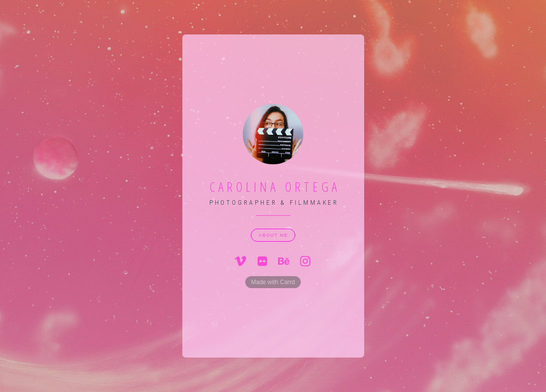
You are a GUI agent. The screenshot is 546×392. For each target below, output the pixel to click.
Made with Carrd (273, 282)
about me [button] (273, 235)
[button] (241, 261)
